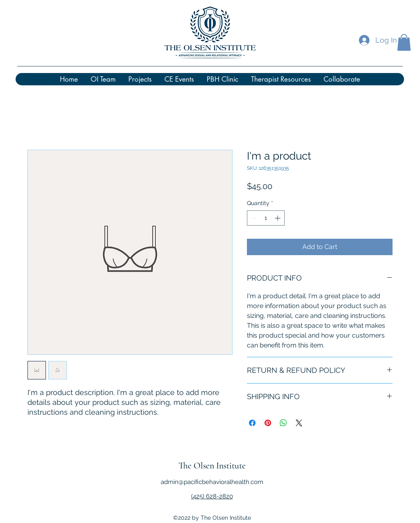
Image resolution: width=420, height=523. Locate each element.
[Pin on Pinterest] (268, 423)
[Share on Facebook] (252, 423)
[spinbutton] (266, 218)
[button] (404, 42)
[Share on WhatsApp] (283, 423)
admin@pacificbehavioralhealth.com (212, 482)
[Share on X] (299, 423)
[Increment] (278, 218)
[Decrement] (253, 218)
